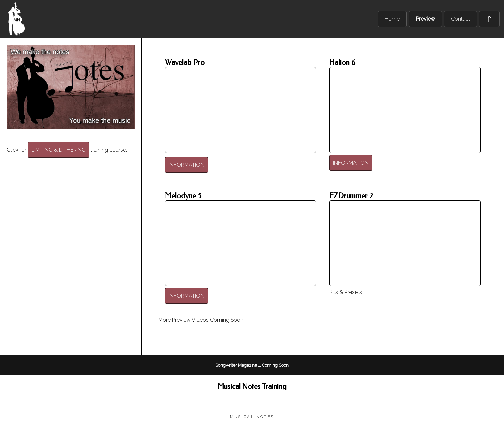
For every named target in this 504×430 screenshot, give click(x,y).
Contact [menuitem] (461, 19)
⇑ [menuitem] (489, 19)
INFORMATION (186, 165)
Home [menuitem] (392, 19)
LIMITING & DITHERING (58, 150)
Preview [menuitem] (425, 19)
